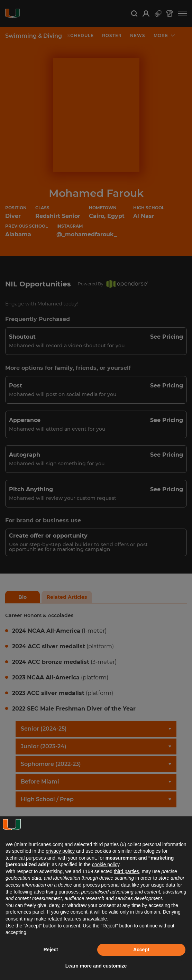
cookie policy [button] (106, 864)
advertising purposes (56, 892)
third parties (126, 871)
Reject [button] (51, 950)
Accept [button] (141, 950)
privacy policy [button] (60, 851)
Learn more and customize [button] (96, 966)
